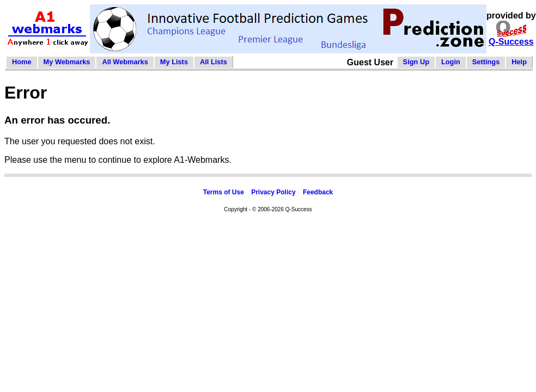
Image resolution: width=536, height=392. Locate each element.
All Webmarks (125, 62)
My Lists (174, 62)
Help (519, 62)
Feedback (318, 192)
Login (451, 62)
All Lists (214, 62)
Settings (486, 62)
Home (22, 62)
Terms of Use (224, 192)
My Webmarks (67, 62)
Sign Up (416, 62)
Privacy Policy (273, 192)
